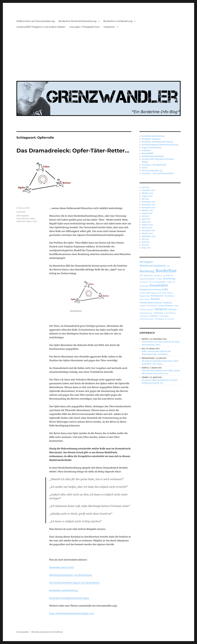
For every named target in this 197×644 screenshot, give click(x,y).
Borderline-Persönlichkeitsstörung (78, 21)
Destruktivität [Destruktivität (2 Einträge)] (168, 276)
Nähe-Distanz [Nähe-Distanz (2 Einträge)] (145, 299)
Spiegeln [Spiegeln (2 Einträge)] (150, 310)
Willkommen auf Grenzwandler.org (36, 21)
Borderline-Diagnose (151, 139)
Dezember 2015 (148, 190)
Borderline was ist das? (62, 567)
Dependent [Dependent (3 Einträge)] (148, 275)
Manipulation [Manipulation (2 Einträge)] (145, 296)
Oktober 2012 (147, 210)
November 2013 (148, 202)
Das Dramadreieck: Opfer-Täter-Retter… (73, 150)
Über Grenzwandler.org (152, 171)
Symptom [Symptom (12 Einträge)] (161, 309)
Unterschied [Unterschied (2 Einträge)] (144, 316)
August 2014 (147, 196)
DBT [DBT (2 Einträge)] (141, 276)
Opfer (33, 218)
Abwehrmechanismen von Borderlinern (71, 575)
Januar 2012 (147, 228)
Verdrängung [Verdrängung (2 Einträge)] (164, 316)
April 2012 (146, 219)
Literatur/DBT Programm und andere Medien (41, 27)
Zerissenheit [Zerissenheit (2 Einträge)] (170, 319)
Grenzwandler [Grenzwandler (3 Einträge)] (160, 282)
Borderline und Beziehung (118, 21)
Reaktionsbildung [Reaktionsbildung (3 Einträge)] (166, 306)
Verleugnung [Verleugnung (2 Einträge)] (159, 319)
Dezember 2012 (148, 205)
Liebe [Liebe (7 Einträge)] (165, 289)
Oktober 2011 (147, 233)
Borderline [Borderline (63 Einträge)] (166, 271)
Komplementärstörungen (153, 156)
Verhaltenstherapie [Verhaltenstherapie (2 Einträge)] (147, 319)
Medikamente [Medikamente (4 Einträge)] (157, 296)
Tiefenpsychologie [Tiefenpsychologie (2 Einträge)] (146, 313)
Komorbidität (148, 153)
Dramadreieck (23, 218)
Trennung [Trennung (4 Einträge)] (158, 313)
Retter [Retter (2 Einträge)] (177, 306)
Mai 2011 (145, 245)
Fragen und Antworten (152, 148)
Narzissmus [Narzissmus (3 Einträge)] (170, 296)
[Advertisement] (99, 53)
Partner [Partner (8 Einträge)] (155, 299)
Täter (35, 221)
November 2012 (149, 208)
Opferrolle (21, 221)
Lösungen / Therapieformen (85, 27)
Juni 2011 (146, 242)
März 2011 (146, 248)
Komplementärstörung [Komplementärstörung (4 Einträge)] (150, 289)
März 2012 (146, 222)
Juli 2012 (145, 216)
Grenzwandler (23, 632)
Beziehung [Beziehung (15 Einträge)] (147, 271)
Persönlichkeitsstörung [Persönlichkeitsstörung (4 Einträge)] (150, 303)
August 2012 (147, 213)
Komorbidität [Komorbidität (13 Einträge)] (159, 285)
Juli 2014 (145, 199)
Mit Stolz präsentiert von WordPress (47, 632)
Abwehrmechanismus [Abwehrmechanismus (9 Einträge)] (153, 266)
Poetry (145, 168)
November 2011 (148, 231)
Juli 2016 (145, 187)
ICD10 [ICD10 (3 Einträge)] (170, 282)
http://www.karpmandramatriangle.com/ (72, 613)
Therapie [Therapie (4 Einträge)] (172, 309)
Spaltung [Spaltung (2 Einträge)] (143, 310)
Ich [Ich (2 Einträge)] (174, 282)
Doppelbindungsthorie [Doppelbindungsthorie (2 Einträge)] (148, 279)
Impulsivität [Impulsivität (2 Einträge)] (144, 286)
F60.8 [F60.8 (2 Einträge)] (151, 282)
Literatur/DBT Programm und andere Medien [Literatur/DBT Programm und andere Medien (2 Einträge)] (156, 293)
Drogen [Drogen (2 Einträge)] (160, 279)
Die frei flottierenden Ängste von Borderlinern (74, 583)
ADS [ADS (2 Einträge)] (168, 266)
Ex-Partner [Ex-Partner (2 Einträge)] (144, 282)
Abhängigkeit (23, 216)
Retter (29, 221)
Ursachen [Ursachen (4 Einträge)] (154, 316)
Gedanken (109, 27)
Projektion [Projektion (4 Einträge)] (167, 303)
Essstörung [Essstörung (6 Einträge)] (169, 279)
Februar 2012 (147, 225)
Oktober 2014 (147, 193)
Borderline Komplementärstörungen (69, 598)
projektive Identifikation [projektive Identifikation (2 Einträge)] (148, 306)
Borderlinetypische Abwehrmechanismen (160, 145)
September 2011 (149, 236)
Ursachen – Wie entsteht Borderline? (158, 173)
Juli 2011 (145, 239)
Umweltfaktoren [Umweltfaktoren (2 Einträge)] (170, 313)
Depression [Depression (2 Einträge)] (158, 276)
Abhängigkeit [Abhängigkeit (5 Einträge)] (146, 262)
